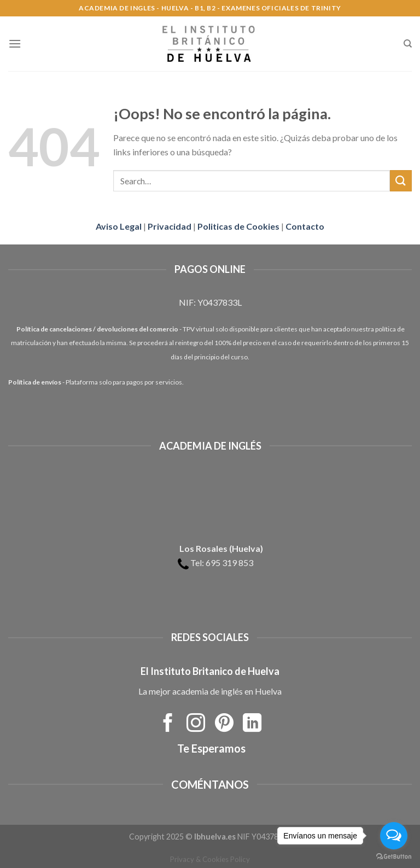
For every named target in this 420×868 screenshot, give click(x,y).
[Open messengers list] (394, 836)
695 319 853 (229, 563)
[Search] (408, 44)
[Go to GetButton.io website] (394, 857)
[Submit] (401, 181)
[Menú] (15, 43)
